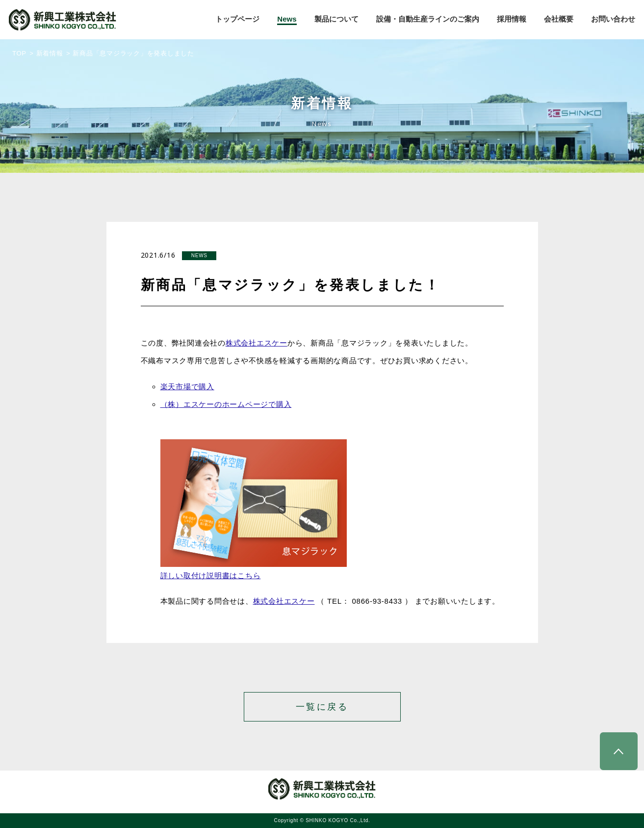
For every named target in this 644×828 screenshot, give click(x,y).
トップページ (237, 19)
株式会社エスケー (257, 343)
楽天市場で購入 (187, 387)
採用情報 (512, 19)
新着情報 (50, 53)
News (287, 19)
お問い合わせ (613, 19)
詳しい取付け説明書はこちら (211, 575)
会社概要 (559, 19)
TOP (19, 53)
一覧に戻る (322, 707)
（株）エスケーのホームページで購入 (226, 404)
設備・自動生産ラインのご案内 (428, 19)
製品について (336, 19)
